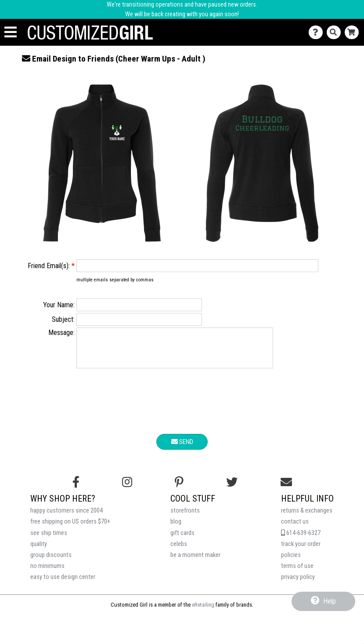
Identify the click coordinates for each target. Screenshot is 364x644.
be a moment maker (195, 562)
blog (176, 528)
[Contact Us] (318, 32)
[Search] (336, 32)
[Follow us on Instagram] (127, 489)
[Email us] (286, 489)
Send (182, 448)
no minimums (47, 573)
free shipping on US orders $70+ (70, 528)
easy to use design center (63, 584)
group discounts (51, 562)
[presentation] (182, 409)
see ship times (49, 540)
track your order (301, 551)
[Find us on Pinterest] (179, 489)
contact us (295, 528)
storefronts (185, 517)
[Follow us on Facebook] (76, 489)
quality (39, 551)
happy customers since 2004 (67, 517)
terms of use (297, 573)
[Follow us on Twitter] (232, 489)
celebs (179, 551)
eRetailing (203, 611)
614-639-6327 (301, 540)
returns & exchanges (307, 517)
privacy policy (298, 584)
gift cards (182, 540)
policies (291, 562)
